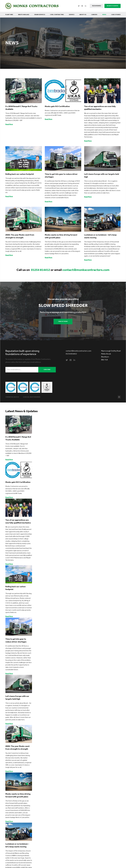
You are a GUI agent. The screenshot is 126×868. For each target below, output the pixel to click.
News (104, 15)
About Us (83, 15)
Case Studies (116, 15)
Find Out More (63, 321)
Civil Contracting (57, 15)
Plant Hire (9, 15)
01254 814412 (97, 6)
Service (72, 15)
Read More (9, 124)
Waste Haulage (24, 15)
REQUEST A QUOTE (113, 6)
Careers (94, 15)
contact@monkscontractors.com (86, 270)
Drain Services (40, 15)
